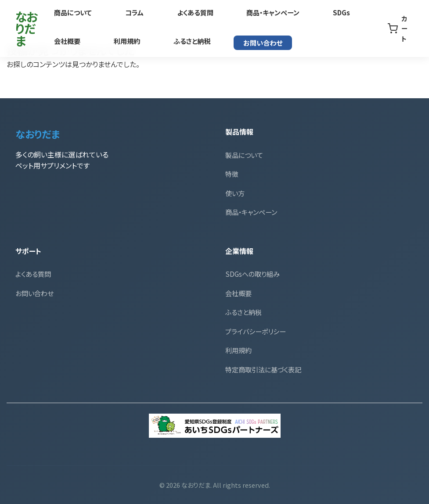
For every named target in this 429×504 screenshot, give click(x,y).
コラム (124, 13)
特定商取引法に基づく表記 (263, 369)
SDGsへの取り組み (252, 274)
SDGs (300, 13)
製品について (244, 155)
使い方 (235, 193)
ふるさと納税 (122, 41)
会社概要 (346, 13)
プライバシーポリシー (256, 331)
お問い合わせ (183, 41)
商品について (72, 13)
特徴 (232, 174)
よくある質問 (175, 13)
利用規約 (67, 41)
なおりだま (31, 28)
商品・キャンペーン (242, 13)
